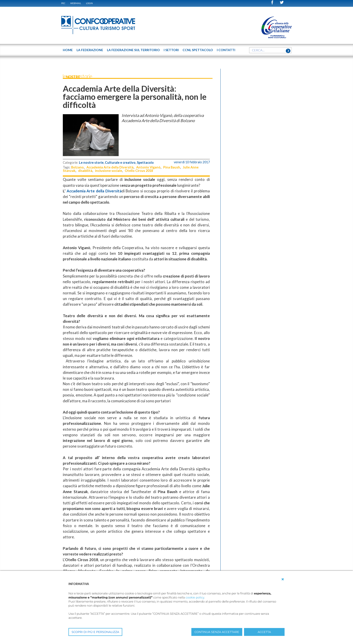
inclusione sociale (109, 171)
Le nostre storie (91, 163)
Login (89, 3)
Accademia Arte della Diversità (110, 167)
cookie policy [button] (195, 597)
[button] (283, 579)
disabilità (85, 171)
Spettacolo (145, 163)
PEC (63, 3)
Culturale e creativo (120, 163)
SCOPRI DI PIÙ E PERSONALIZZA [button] (95, 632)
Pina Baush (172, 167)
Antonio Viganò (148, 167)
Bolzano (77, 167)
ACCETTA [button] (264, 632)
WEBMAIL (76, 3)
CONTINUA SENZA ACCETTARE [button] (217, 632)
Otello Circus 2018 (139, 171)
